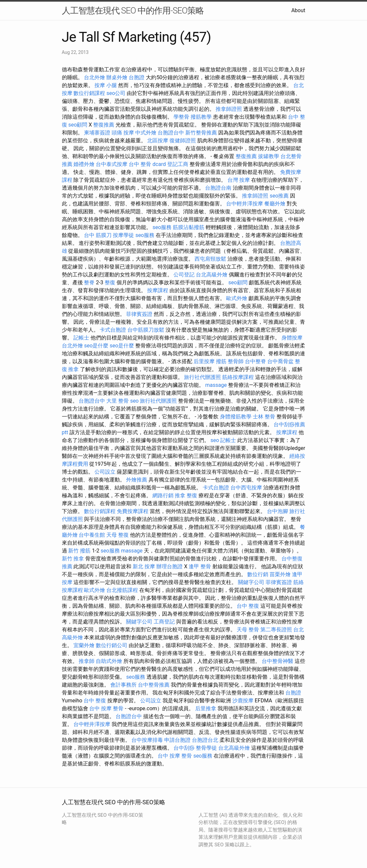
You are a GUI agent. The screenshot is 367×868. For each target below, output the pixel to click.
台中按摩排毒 (147, 740)
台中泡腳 (277, 511)
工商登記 (164, 622)
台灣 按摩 (239, 180)
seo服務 (162, 227)
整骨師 (236, 361)
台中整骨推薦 (154, 685)
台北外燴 (94, 77)
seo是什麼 (96, 346)
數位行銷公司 (112, 645)
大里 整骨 (118, 401)
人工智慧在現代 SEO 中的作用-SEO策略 (133, 11)
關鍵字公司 (251, 582)
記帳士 (81, 338)
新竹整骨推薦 (201, 133)
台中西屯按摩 (246, 488)
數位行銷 (258, 574)
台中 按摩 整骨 (106, 708)
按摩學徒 (123, 235)
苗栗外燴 (280, 574)
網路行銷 (163, 495)
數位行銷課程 (89, 93)
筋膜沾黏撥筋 (189, 227)
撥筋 (221, 361)
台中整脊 (255, 361)
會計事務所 (123, 685)
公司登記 (184, 275)
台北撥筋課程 (122, 590)
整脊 (89, 282)
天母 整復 (118, 535)
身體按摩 (292, 338)
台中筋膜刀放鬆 (146, 330)
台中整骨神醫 (277, 661)
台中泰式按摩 (112, 164)
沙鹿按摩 (243, 701)
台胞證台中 (171, 133)
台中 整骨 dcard (147, 164)
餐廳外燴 (275, 204)
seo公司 (116, 93)
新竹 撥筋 (79, 551)
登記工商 (178, 164)
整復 (110, 282)
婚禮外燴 (84, 164)
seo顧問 (78, 125)
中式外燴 (146, 133)
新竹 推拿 (73, 559)
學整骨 (181, 117)
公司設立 (105, 472)
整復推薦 (104, 125)
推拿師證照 (229, 109)
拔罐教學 (269, 156)
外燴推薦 (137, 480)
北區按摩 (158, 141)
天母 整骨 (248, 630)
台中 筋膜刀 (98, 235)
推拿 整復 (186, 495)
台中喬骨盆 (280, 361)
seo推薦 (279, 196)
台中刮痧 (184, 748)
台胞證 (137, 77)
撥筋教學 (201, 117)
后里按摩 (204, 361)
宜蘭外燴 (84, 645)
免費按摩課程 (133, 511)
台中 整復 (248, 606)
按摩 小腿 (106, 85)
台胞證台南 (218, 188)
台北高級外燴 (212, 275)
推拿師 (87, 661)
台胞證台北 (205, 740)
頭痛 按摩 (123, 133)
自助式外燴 (109, 661)
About (298, 10)
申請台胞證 (177, 740)
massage (216, 385)
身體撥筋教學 (236, 417)
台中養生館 (92, 535)
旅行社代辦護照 (202, 377)
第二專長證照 (276, 630)
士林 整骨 (264, 417)
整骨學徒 (206, 748)
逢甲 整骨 (200, 566)
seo (134, 401)
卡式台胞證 (113, 330)
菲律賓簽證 (139, 314)
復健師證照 (183, 141)
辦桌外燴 (117, 77)
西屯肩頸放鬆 (210, 259)
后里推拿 (206, 708)
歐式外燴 (237, 298)
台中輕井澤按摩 (245, 204)
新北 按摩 (144, 566)
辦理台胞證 (170, 566)
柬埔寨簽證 (97, 133)
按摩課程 (158, 290)
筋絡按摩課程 (238, 377)
